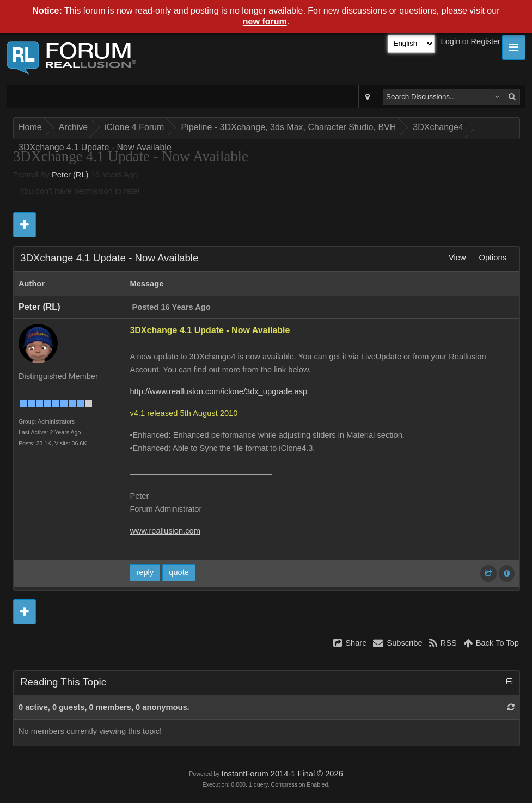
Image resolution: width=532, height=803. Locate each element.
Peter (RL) (70, 175)
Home (30, 127)
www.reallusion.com (165, 531)
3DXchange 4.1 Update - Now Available (95, 147)
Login (451, 41)
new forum (265, 22)
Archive (73, 127)
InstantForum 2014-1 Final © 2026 (282, 774)
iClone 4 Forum (134, 127)
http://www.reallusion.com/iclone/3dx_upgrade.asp (218, 391)
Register (485, 41)
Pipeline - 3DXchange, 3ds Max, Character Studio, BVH (288, 127)
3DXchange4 (438, 127)
